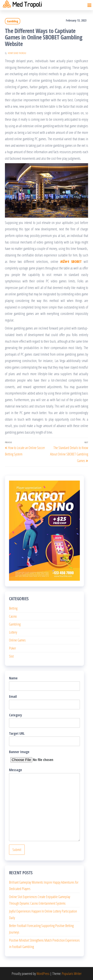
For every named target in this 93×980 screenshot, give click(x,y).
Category (44, 720)
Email (44, 701)
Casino (13, 616)
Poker (12, 648)
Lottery (13, 632)
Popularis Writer (72, 973)
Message (44, 804)
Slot (11, 656)
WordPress (43, 973)
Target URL (44, 738)
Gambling (13, 21)
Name (44, 683)
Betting (13, 608)
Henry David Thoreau (17, 53)
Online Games (17, 640)
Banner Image (38, 757)
